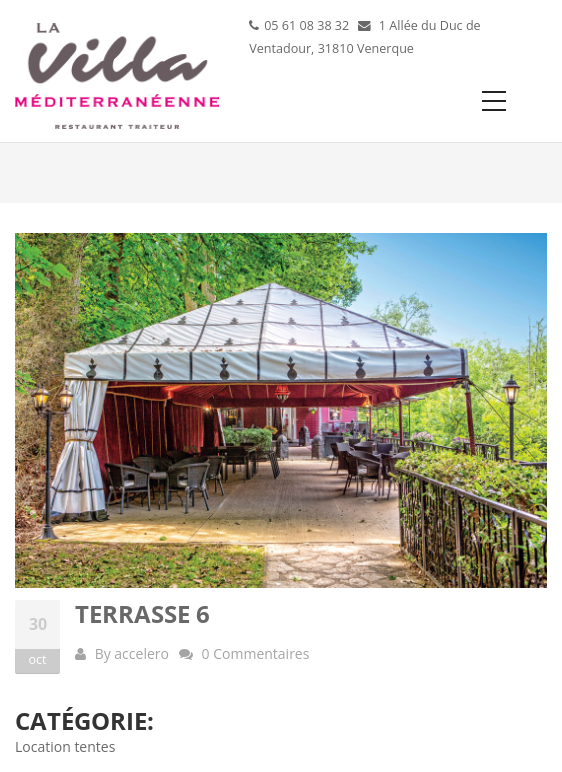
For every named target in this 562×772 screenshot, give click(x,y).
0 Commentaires (256, 653)
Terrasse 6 (142, 613)
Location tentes (65, 746)
